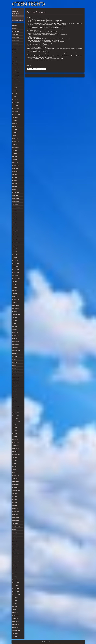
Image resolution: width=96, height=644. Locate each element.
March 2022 (15, 139)
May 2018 (15, 219)
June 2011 (15, 464)
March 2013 (15, 404)
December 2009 (16, 517)
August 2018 (15, 210)
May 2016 (15, 291)
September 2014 (16, 350)
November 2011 (16, 449)
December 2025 (16, 37)
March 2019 (15, 189)
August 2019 (15, 174)
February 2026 (16, 31)
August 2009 (15, 529)
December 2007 (16, 589)
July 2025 (15, 52)
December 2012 (16, 413)
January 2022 (15, 145)
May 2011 (15, 467)
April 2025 (15, 61)
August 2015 (15, 317)
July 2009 (15, 532)
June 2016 (15, 288)
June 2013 (15, 395)
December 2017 (16, 234)
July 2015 (15, 320)
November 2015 (16, 309)
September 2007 (16, 595)
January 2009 (15, 550)
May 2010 (15, 502)
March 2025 (15, 64)
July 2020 (15, 151)
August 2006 (15, 634)
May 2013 (15, 398)
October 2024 (15, 79)
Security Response (72, 4)
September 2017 (16, 243)
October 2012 (15, 419)
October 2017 (15, 240)
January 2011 (15, 479)
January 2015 (15, 338)
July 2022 (15, 130)
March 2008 (15, 580)
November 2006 (16, 625)
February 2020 (16, 165)
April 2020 (15, 159)
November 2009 (16, 520)
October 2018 (15, 204)
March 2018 (15, 225)
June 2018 (15, 216)
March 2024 (15, 100)
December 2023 (16, 109)
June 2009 (15, 535)
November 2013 (16, 380)
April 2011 (15, 470)
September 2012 (16, 422)
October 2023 (15, 112)
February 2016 (16, 300)
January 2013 (15, 410)
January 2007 (15, 619)
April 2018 (15, 222)
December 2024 (16, 73)
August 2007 (15, 598)
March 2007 (15, 613)
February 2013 (16, 407)
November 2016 (16, 273)
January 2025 (15, 70)
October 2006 (15, 628)
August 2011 (15, 458)
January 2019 (15, 195)
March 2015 (15, 332)
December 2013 (16, 377)
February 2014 (16, 371)
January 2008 (15, 586)
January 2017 (15, 267)
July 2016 (15, 285)
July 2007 (15, 601)
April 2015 (15, 329)
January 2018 (15, 231)
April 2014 (15, 365)
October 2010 (15, 487)
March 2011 (15, 473)
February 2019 (16, 192)
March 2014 (15, 368)
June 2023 (15, 121)
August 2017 (15, 246)
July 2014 (15, 356)
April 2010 (15, 505)
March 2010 (15, 508)
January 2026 (15, 34)
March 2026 (15, 28)
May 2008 (15, 574)
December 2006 (16, 622)
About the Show (67, 4)
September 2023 (16, 115)
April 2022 (15, 136)
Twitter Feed (83, 4)
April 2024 (15, 97)
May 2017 (15, 255)
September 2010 (16, 490)
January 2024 (15, 106)
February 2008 (16, 583)
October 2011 (15, 452)
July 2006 (15, 637)
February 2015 (16, 335)
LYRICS (70, 4)
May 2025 (15, 58)
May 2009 (15, 538)
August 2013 (15, 389)
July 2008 (15, 568)
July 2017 (15, 249)
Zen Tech (44, 642)
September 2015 (16, 315)
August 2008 (15, 565)
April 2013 (15, 401)
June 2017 (15, 252)
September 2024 (16, 82)
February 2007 (16, 616)
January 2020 (15, 168)
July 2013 (15, 392)
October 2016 (15, 276)
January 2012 (15, 446)
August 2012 (15, 425)
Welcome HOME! (80, 4)
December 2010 (16, 481)
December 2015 (16, 306)
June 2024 (15, 91)
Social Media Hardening (75, 4)
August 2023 (15, 118)
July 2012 (15, 428)
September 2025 (16, 46)
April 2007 (15, 610)
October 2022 (15, 127)
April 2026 (15, 25)
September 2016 (16, 279)
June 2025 (15, 55)
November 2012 (16, 416)
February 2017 (16, 264)
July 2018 (15, 213)
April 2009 (15, 541)
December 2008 (16, 553)
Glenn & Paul (78, 4)
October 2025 (15, 43)
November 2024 (16, 76)
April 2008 (15, 577)
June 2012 (15, 431)
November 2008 (16, 556)
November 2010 (16, 484)
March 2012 (15, 440)
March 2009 (15, 544)
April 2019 (15, 186)
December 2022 (16, 124)
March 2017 (15, 261)
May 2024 (15, 94)
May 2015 (15, 326)
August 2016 (15, 282)
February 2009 (16, 547)
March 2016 (15, 297)
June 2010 (15, 499)
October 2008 (15, 559)
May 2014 (15, 362)
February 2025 (16, 67)
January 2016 (15, 303)
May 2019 (15, 183)
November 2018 (16, 201)
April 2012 (15, 437)
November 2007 (16, 592)
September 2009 (16, 526)
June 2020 (15, 153)
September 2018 (16, 207)
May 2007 (15, 607)
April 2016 (15, 294)
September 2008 (16, 562)
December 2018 (16, 198)
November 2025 (16, 40)
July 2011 (15, 461)
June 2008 (15, 571)
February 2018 (16, 228)
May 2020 (15, 156)
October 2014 (15, 347)
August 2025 (15, 49)
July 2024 (15, 88)
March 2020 (15, 162)
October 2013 (15, 383)
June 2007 (15, 604)
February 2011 (16, 476)
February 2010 (16, 511)
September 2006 (16, 631)
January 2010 (15, 514)
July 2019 (15, 177)
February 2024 (16, 103)
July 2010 (15, 496)
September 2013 (16, 386)
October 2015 (15, 312)
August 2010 (15, 493)
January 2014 (15, 374)
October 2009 (15, 523)
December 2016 (16, 270)
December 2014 (16, 341)
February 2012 (16, 443)
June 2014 (15, 359)
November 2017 (16, 237)
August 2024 (15, 85)
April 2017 (15, 258)
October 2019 (15, 171)
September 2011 (16, 455)
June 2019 (15, 180)
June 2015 (15, 323)
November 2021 (16, 148)
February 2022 (16, 142)
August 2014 (15, 353)
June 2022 (15, 133)
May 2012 (15, 434)
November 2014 (16, 344)
